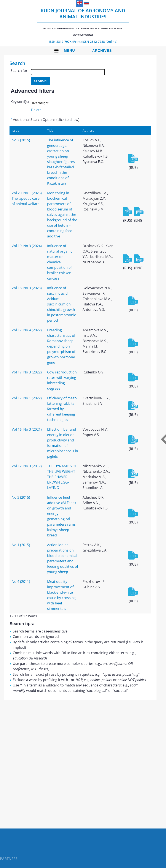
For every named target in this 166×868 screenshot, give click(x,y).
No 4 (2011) (21, 582)
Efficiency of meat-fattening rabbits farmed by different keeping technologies (62, 409)
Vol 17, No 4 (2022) (27, 330)
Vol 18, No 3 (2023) (27, 288)
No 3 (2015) (21, 497)
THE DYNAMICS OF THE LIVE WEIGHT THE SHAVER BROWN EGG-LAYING (62, 477)
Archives (102, 51)
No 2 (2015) (21, 140)
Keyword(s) (20, 102)
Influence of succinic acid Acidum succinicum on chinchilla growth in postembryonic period (61, 304)
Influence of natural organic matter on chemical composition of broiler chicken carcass (60, 262)
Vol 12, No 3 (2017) (27, 466)
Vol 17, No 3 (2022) (27, 372)
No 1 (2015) (21, 545)
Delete (36, 110)
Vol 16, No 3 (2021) (27, 429)
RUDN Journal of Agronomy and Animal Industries (83, 22)
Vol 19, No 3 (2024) (27, 246)
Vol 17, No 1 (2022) (27, 398)
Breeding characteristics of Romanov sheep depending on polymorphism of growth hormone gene (61, 346)
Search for (19, 71)
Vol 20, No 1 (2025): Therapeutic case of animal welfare (27, 198)
